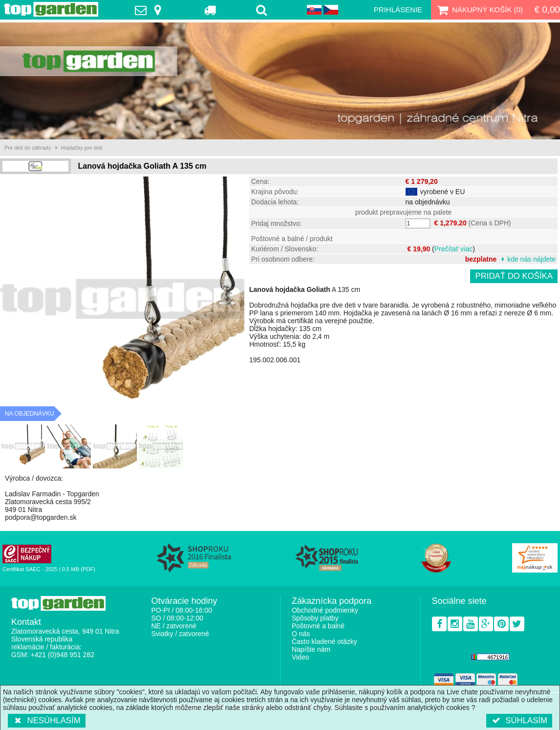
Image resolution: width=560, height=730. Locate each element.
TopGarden (51, 9)
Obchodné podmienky (325, 610)
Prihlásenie (398, 10)
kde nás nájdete (531, 259)
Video (301, 657)
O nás (301, 634)
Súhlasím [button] (519, 720)
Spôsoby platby (315, 618)
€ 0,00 (547, 10)
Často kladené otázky (324, 642)
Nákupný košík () (479, 10)
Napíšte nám (311, 649)
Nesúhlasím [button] (47, 720)
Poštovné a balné (318, 626)
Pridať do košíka (514, 276)
